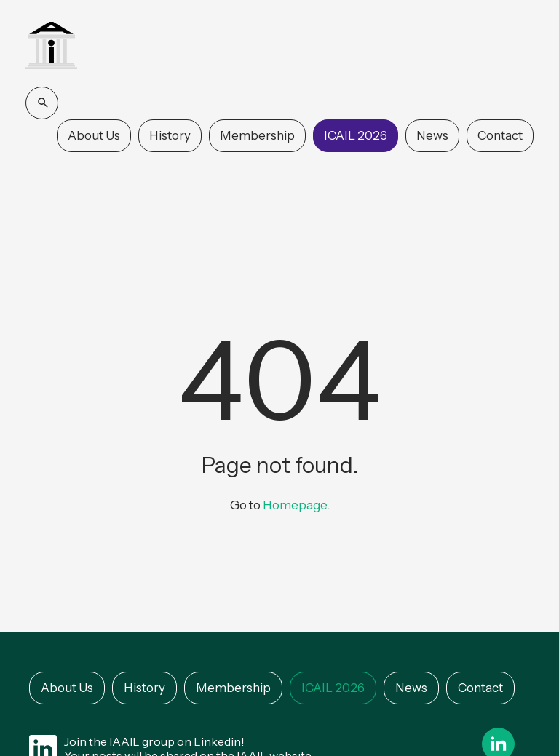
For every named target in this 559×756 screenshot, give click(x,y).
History (170, 135)
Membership (257, 135)
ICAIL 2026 (356, 135)
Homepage (295, 505)
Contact (500, 135)
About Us (94, 135)
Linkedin (217, 741)
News (432, 135)
